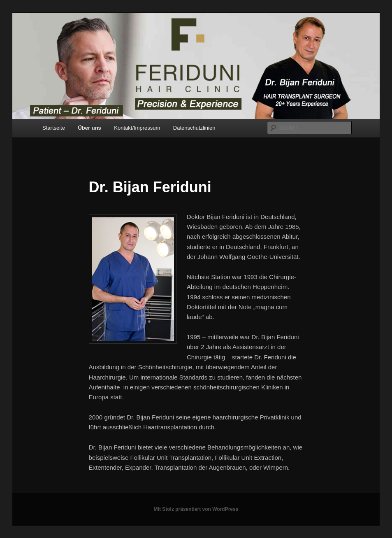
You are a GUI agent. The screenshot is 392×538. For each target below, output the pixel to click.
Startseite (54, 128)
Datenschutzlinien (194, 128)
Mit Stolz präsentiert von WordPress (196, 509)
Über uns (89, 128)
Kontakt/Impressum (137, 128)
